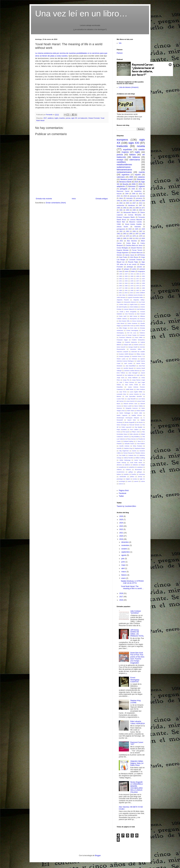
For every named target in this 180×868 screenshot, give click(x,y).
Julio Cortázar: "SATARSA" (136, 612)
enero (124, 578)
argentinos (126, 175)
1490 (121, 274)
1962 (118, 234)
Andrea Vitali (123, 304)
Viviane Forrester (94, 118)
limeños (134, 474)
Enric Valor (134, 328)
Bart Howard (141, 314)
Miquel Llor (121, 262)
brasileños (138, 191)
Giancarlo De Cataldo (138, 352)
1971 (143, 208)
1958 (143, 283)
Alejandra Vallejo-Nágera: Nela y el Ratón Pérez (137, 763)
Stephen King (128, 448)
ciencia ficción (122, 227)
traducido (122, 146)
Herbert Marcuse (137, 253)
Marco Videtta (138, 406)
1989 (118, 238)
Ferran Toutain (132, 335)
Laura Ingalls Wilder (136, 392)
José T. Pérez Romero (127, 382)
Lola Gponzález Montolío (134, 396)
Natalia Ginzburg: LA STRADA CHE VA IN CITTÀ (132, 582)
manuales (129, 198)
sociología (122, 481)
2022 (132, 293)
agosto (124, 555)
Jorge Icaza (121, 378)
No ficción (140, 422)
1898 (138, 276)
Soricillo (119, 448)
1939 (143, 281)
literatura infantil (125, 182)
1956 (134, 231)
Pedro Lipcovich (126, 427)
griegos (127, 269)
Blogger (98, 856)
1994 (127, 194)
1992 (131, 238)
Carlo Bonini (121, 323)
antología (130, 267)
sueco (130, 481)
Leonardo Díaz (121, 394)
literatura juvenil (126, 179)
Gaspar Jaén (127, 345)
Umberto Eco (132, 455)
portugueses (121, 229)
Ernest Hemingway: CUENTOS (135, 680)
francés (119, 194)
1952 (128, 231)
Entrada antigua (102, 199)
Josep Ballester (133, 378)
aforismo (119, 465)
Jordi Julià (139, 375)
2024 (121, 523)
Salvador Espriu (129, 444)
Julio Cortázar (141, 389)
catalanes (141, 177)
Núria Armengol (121, 425)
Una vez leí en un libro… (81, 14)
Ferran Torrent (137, 250)
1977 (120, 288)
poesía (120, 155)
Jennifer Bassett (128, 368)
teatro (133, 271)
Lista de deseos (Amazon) (129, 87)
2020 (143, 238)
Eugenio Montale (123, 250)
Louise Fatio (121, 399)
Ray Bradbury (136, 437)
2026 (121, 516)
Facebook (123, 493)
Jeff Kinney (141, 255)
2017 (45, 118)
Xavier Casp (138, 460)
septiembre (126, 552)
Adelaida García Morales (135, 295)
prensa (68, 118)
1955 (118, 208)
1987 (131, 201)
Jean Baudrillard (131, 366)
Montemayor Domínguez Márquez (128, 418)
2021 (121, 241)
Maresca (119, 408)
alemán (142, 196)
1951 (121, 231)
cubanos (128, 470)
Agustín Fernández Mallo (135, 297)
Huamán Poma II (137, 356)
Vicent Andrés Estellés (133, 224)
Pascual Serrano (134, 425)
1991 (126, 290)
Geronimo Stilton (136, 349)
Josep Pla (126, 380)
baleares (135, 465)
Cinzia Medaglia (122, 248)
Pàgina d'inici (124, 491)
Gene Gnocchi (121, 347)
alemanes (133, 196)
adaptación (121, 186)
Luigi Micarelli (131, 399)
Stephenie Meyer (140, 448)
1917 (138, 279)
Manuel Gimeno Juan (130, 404)
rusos (127, 271)
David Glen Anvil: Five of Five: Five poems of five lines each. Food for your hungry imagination (137, 658)
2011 (137, 238)
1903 (120, 279)
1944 (126, 283)
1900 (143, 276)
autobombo (121, 205)
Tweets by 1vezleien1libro (126, 506)
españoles (128, 150)
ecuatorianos (121, 472)
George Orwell (133, 347)
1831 (132, 274)
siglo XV (142, 479)
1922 (143, 279)
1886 (120, 276)
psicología (120, 479)
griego (119, 269)
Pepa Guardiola (122, 430)
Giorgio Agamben (123, 253)
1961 (131, 208)
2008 (133, 189)
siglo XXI (74, 118)
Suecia (134, 451)
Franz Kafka (139, 337)
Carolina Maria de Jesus (134, 245)
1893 (126, 276)
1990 (125, 238)
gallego (131, 472)
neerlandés (123, 477)
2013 (141, 203)
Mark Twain (131, 411)
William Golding (140, 458)
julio (123, 559)
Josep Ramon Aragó (138, 380)
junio (123, 562)
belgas (143, 465)
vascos (121, 484)
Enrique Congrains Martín (126, 217)
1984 (132, 288)
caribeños (132, 467)
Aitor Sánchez (132, 241)
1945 (132, 283)
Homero (119, 255)
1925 (137, 229)
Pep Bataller (139, 427)
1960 (125, 208)
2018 (125, 196)
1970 (132, 286)
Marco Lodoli (128, 406)
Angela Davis (133, 304)
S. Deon (138, 441)
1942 (118, 201)
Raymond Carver (123, 191)
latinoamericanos (124, 170)
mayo (124, 565)
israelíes (62, 118)
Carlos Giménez (132, 323)
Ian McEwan (133, 359)
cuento (142, 172)
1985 (138, 288)
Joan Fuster (123, 257)
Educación (141, 179)
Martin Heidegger (125, 413)
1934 (126, 281)
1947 (140, 205)
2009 (134, 184)
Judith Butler (130, 389)
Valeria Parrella (128, 458)
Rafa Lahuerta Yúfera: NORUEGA (138, 722)
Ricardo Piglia (133, 262)
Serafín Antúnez (124, 446)
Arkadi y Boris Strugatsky (128, 312)
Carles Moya (131, 243)
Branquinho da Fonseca (137, 319)
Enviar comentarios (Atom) (56, 203)
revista (135, 479)
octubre (124, 549)
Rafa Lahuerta (134, 434)
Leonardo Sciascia (135, 260)
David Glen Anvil (128, 326)
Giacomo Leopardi (122, 352)
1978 (141, 236)
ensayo (120, 160)
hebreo (119, 474)
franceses (132, 186)
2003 (141, 210)
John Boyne (134, 257)
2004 (128, 203)
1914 (132, 279)
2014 (118, 196)
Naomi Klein (132, 420)
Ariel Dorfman (141, 309)
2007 (134, 203)
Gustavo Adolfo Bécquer (126, 354)
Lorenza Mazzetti (136, 220)
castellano (121, 162)
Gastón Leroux (138, 345)
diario (121, 198)
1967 (137, 234)
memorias (142, 474)
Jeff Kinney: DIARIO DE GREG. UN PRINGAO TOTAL (137, 633)
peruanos (139, 198)
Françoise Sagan (122, 340)
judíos (134, 269)
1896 (132, 276)
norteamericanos (124, 172)
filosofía (126, 184)
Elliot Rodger (123, 328)
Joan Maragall (133, 373)
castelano (140, 467)
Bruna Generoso (137, 321)
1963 (125, 234)
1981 (121, 210)
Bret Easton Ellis (124, 321)
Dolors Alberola (140, 326)
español (138, 175)
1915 (130, 229)
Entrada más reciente (44, 199)
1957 (141, 231)
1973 (128, 236)
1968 (137, 208)
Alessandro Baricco (130, 212)
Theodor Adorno (140, 453)
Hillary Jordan (141, 354)
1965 (131, 234)
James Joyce (130, 255)
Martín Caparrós (122, 415)
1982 (126, 288)
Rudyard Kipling (128, 441)
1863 (138, 274)
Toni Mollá (122, 455)
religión (128, 479)
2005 (131, 177)
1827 (126, 274)
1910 (126, 279)
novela (141, 146)
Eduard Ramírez (137, 248)
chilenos (119, 470)
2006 (134, 194)
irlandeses (131, 205)
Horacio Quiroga (124, 356)
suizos (143, 481)
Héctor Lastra (121, 359)
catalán (142, 150)
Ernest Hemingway (132, 330)
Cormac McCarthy (135, 215)
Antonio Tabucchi (129, 309)
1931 (120, 281)
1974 (138, 286)
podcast (142, 269)
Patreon (120, 53)
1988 (120, 290)
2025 (121, 520)
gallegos (139, 472)
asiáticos (51, 118)
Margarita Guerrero (132, 408)
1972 (121, 236)
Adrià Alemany (121, 297)
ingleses (142, 186)
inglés (56, 118)
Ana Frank (142, 302)
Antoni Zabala (134, 307)
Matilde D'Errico (137, 415)
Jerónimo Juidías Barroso (132, 371)
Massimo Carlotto (135, 222)
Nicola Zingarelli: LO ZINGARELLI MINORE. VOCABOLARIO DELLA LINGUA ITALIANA (137, 787)
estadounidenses (124, 165)
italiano (133, 155)
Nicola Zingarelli (130, 422)
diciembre (125, 542)
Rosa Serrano (132, 439)
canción (139, 267)
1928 (143, 229)
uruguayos (141, 271)
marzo (124, 572)
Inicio (74, 199)
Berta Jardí (123, 316)
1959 (120, 286)
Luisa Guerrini (130, 401)
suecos (136, 481)
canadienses (122, 467)
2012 (140, 194)
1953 (138, 283)
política (132, 477)
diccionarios (138, 470)
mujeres (125, 152)
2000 (143, 201)
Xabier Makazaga (125, 460)
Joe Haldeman (129, 375)
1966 (126, 286)
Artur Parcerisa (130, 314)
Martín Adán (138, 413)
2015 (126, 293)
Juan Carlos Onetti (131, 385)
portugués (124, 189)
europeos (122, 140)
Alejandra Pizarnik (123, 300)
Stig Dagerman (124, 451)
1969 (143, 234)
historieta (138, 227)
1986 (143, 288)
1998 (137, 201)
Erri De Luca (132, 333)
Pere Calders (134, 430)
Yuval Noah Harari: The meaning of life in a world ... (132, 587)
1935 (132, 281)
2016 (140, 184)
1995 (132, 290)
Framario (142, 335)
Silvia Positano (138, 446)
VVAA (119, 224)
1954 (125, 201)
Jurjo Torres (123, 392)
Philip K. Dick (136, 432)
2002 (121, 203)
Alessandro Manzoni (130, 302)
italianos (136, 157)
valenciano (121, 177)
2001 (120, 293)
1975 (143, 286)
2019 (136, 182)
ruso (120, 271)
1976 (134, 236)
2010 (140, 189)
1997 (138, 290)
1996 (134, 210)
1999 (143, 290)
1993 (128, 210)
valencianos (135, 160)
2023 (121, 526)
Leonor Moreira (134, 394)
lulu (120, 43)
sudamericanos (124, 167)
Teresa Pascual (128, 453)
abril (123, 568)
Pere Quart (126, 432)
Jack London (128, 363)
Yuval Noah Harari (136, 462)
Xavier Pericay (121, 462)
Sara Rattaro (141, 444)
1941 (120, 283)
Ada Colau (122, 295)
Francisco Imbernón (125, 337)
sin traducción (83, 118)
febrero (124, 575)
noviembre (126, 545)
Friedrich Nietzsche (131, 342)
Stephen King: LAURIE (136, 702)
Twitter (121, 496)
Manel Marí (121, 222)
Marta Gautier (141, 411)
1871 (143, 274)
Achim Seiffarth (140, 293)
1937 (138, 281)
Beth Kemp (133, 316)
